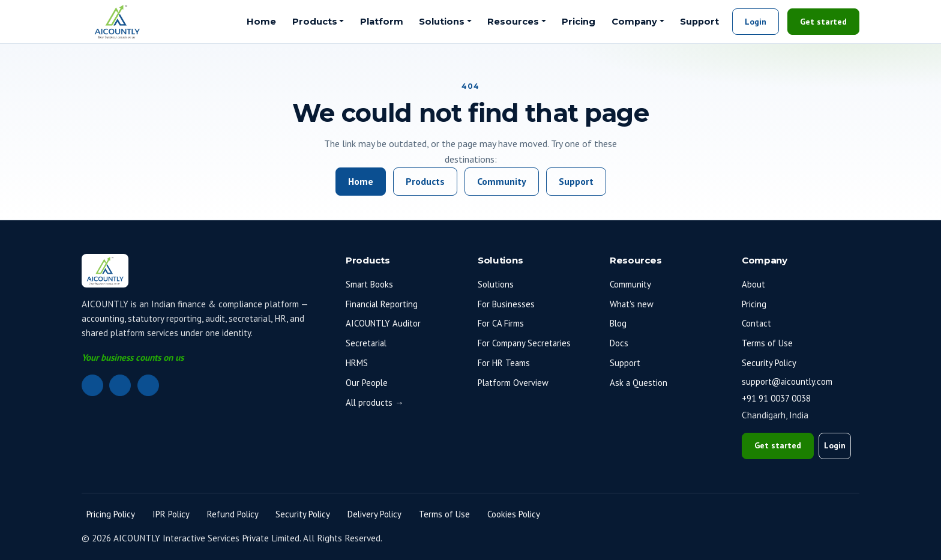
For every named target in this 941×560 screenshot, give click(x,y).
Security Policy (769, 363)
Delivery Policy (374, 514)
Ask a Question (639, 383)
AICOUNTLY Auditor (383, 323)
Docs (619, 343)
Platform (382, 22)
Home (261, 22)
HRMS (357, 363)
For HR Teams (504, 363)
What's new (632, 304)
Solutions (442, 22)
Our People (367, 383)
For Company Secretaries (524, 343)
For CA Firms (501, 323)
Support (699, 22)
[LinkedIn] (92, 385)
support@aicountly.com (787, 381)
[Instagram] (148, 385)
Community (502, 181)
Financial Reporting (382, 304)
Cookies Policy (514, 514)
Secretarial (366, 343)
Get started (823, 22)
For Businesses (506, 304)
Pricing (579, 22)
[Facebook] (120, 385)
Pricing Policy (111, 514)
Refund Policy (233, 514)
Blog (618, 323)
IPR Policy (171, 514)
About (753, 284)
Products (315, 22)
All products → (375, 402)
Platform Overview (513, 383)
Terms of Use (767, 343)
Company (634, 22)
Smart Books (369, 284)
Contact (756, 323)
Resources (513, 22)
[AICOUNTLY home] (117, 22)
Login (756, 22)
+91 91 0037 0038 (776, 398)
